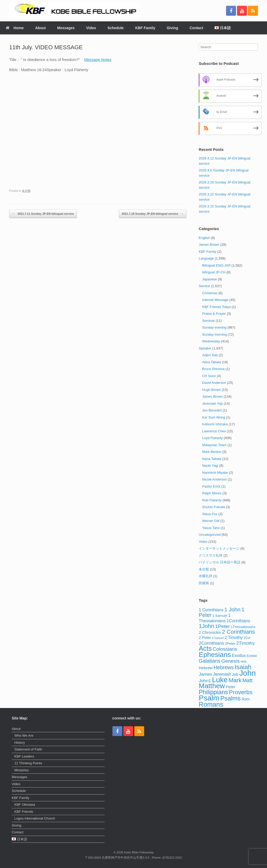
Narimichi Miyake (215, 473)
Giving (172, 28)
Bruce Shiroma (213, 369)
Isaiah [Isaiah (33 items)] (243, 667)
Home (15, 28)
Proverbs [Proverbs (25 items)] (241, 692)
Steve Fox (210, 514)
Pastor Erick (211, 486)
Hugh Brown (211, 390)
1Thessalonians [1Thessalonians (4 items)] (243, 627)
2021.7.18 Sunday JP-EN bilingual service (153, 214)
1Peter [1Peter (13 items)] (223, 626)
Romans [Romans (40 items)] (211, 704)
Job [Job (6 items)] (235, 674)
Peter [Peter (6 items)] (231, 687)
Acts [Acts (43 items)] (205, 648)
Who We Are (24, 735)
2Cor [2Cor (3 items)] (247, 638)
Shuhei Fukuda (213, 507)
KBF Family (145, 28)
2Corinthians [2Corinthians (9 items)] (211, 643)
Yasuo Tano (211, 528)
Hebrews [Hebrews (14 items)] (224, 667)
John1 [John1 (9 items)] (205, 681)
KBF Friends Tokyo (216, 307)
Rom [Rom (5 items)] (246, 699)
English (204, 238)
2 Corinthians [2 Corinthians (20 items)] (238, 632)
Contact (196, 28)
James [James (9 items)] (205, 674)
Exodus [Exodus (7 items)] (239, 655)
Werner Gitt (211, 521)
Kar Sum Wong (214, 417)
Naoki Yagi (210, 466)
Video (91, 28)
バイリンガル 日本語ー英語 (220, 562)
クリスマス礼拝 (211, 555)
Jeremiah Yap (212, 404)
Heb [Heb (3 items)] (244, 662)
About (40, 28)
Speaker (205, 348)
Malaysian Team (214, 445)
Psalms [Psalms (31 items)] (230, 698)
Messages (66, 28)
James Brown (209, 245)
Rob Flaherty (212, 500)
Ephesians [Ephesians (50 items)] (215, 655)
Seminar (208, 321)
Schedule (116, 28)
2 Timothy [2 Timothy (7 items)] (233, 637)
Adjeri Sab (210, 355)
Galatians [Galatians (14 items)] (210, 661)
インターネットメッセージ (219, 548)
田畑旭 (204, 583)
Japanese (209, 279)
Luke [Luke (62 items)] (220, 680)
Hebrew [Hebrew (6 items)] (206, 668)
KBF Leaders (24, 756)
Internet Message (215, 300)
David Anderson (214, 383)
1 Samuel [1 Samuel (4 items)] (220, 616)
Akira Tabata (211, 362)
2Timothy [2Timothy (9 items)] (245, 643)
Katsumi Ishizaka (215, 424)
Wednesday (211, 341)
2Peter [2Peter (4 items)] (230, 644)
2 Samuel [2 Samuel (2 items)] (218, 638)
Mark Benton (212, 452)
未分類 (26, 191)
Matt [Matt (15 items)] (248, 680)
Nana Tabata (212, 459)
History (20, 743)
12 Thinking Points (28, 763)
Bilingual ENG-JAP (216, 265)
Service (204, 286)
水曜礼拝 (205, 576)
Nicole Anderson (214, 479)
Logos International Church (35, 818)
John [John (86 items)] (247, 673)
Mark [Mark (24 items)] (235, 680)
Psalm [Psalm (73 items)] (209, 698)
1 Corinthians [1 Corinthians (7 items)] (211, 610)
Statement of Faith (28, 749)
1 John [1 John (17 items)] (232, 609)
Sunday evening (214, 327)
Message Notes (98, 60)
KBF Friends (24, 812)
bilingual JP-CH (214, 272)
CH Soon (209, 376)
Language (206, 258)
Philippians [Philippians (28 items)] (213, 692)
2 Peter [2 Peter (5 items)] (205, 638)
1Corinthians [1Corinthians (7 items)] (238, 621)
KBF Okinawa (25, 805)
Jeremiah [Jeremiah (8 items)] (222, 674)
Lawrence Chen (214, 431)
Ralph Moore (212, 493)
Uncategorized (210, 535)
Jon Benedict (212, 410)
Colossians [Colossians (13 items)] (225, 649)
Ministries (22, 770)
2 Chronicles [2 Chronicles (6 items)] (210, 632)
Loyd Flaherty (212, 438)
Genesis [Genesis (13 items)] (231, 661)
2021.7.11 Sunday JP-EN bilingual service (43, 214)
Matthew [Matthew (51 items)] (212, 686)
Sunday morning (214, 334)
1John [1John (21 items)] (206, 626)
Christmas (210, 293)
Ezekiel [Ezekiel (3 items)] (252, 656)
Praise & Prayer (214, 314)
